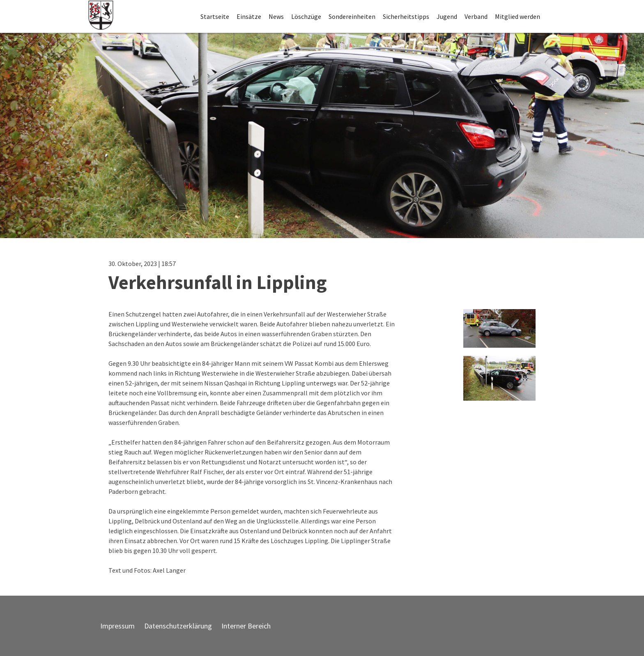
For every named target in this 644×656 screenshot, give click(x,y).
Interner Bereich (246, 626)
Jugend (447, 16)
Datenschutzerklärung (178, 626)
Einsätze (249, 16)
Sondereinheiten (352, 16)
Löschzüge (306, 16)
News (276, 16)
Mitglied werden (517, 16)
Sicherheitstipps (406, 16)
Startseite (215, 16)
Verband (476, 16)
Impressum (117, 626)
